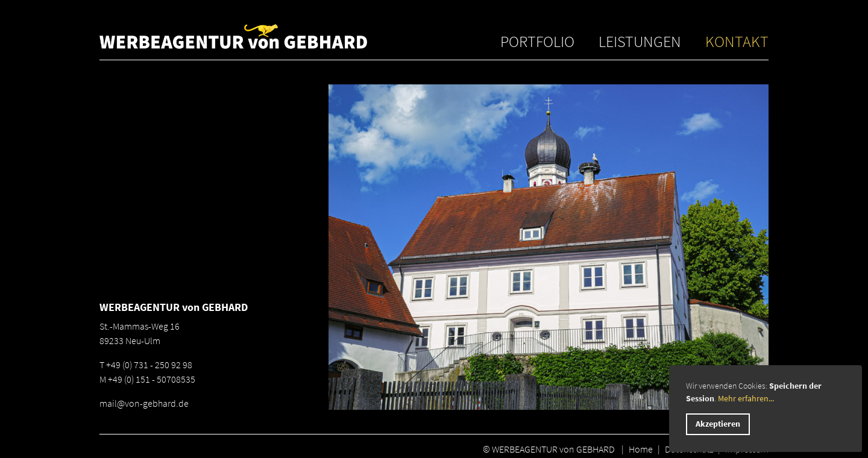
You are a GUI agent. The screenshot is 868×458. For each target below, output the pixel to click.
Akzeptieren (718, 424)
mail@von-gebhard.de (144, 403)
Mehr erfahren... (746, 398)
